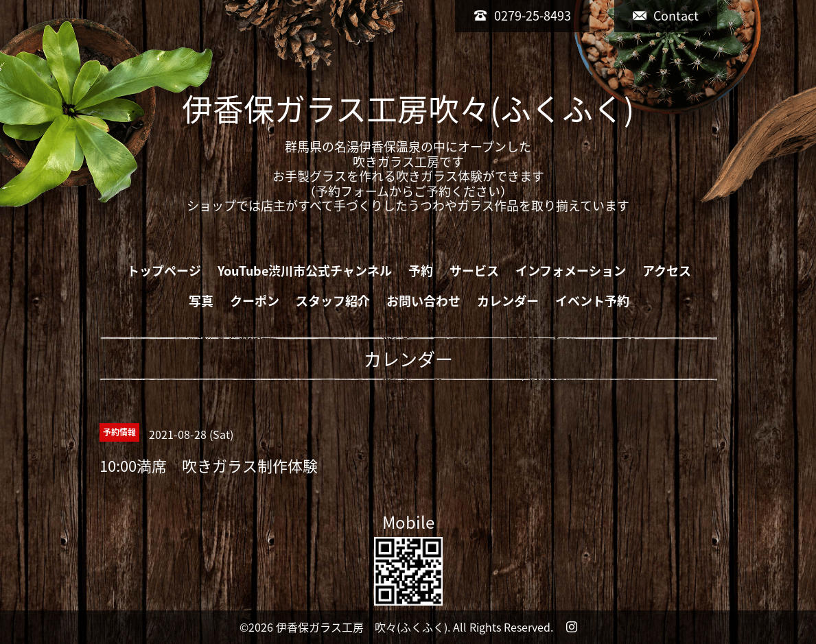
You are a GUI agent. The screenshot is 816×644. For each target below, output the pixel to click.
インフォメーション (571, 271)
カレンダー (508, 301)
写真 (201, 301)
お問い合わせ (423, 301)
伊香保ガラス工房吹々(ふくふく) (408, 108)
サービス (474, 271)
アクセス (667, 271)
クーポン (255, 301)
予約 (421, 271)
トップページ (164, 271)
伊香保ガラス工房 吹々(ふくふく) (362, 627)
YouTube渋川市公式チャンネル (305, 271)
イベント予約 (592, 301)
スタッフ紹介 (333, 301)
